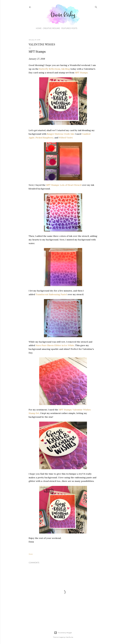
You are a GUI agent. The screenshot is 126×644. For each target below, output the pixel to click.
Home (39, 28)
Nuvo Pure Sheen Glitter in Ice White (55, 345)
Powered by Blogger (63, 633)
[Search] (96, 7)
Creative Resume (51, 28)
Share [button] (31, 554)
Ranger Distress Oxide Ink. (61, 134)
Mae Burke (69, 637)
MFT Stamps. (82, 73)
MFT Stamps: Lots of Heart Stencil (64, 185)
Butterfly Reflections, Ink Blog (55, 69)
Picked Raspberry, (45, 138)
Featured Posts (69, 28)
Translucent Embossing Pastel (51, 294)
